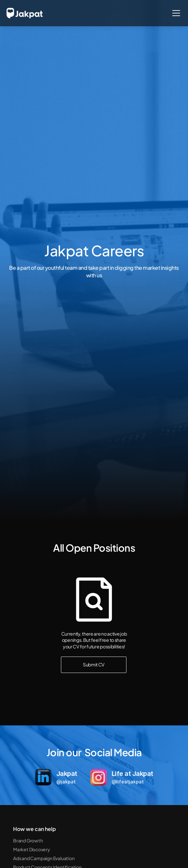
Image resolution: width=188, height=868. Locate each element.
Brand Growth (28, 840)
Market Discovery (32, 849)
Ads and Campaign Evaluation (44, 858)
